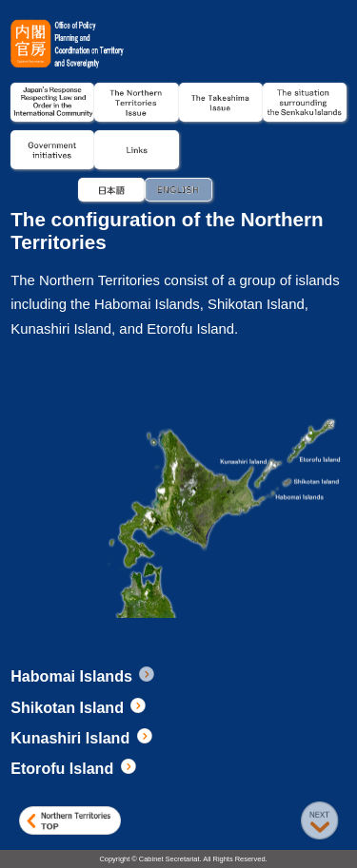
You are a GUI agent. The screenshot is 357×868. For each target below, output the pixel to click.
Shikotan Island (79, 707)
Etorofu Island (74, 768)
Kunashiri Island (82, 738)
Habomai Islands (84, 676)
